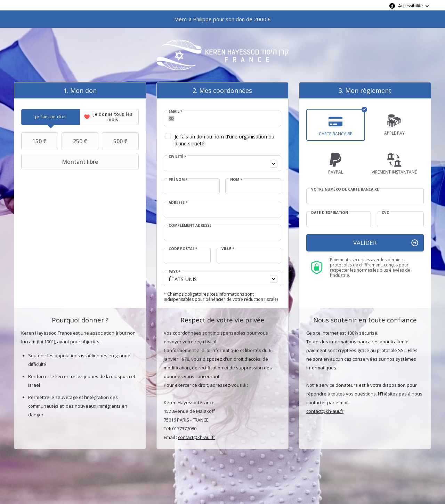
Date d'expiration (330, 213)
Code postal (183, 249)
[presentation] (51, 117)
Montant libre (60, 162)
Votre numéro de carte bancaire (345, 189)
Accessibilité (410, 6)
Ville (228, 249)
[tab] (51, 117)
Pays (175, 272)
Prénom (178, 179)
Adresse (178, 202)
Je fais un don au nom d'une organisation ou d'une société (224, 140)
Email (175, 111)
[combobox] (222, 163)
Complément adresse (190, 225)
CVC (385, 213)
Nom (236, 179)
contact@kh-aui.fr (197, 437)
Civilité (177, 157)
